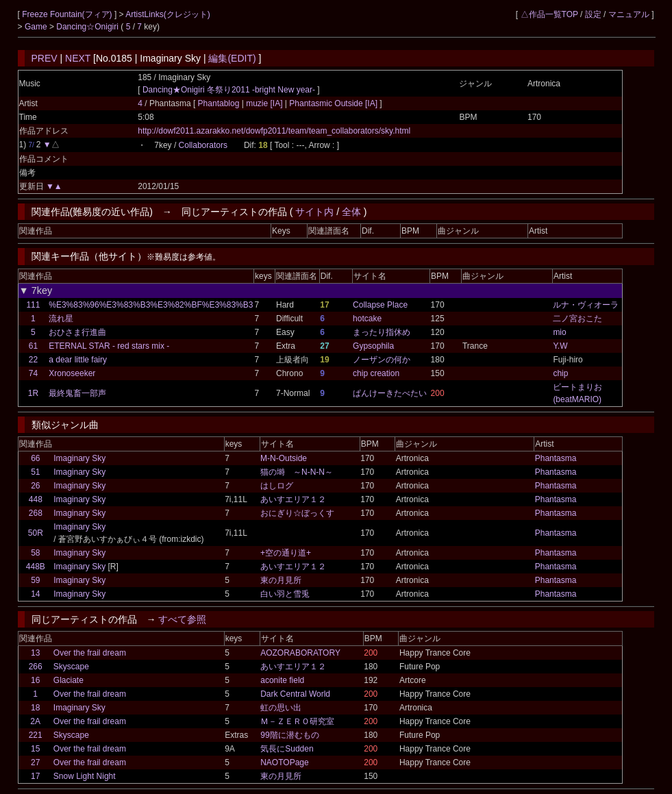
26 (35, 486)
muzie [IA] (264, 103)
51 (35, 472)
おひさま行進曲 (77, 332)
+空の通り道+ (286, 553)
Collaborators (203, 145)
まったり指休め (382, 332)
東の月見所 (281, 580)
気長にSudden (287, 749)
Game (37, 27)
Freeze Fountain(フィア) (68, 14)
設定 (593, 14)
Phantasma (556, 458)
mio (559, 332)
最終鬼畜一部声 (77, 393)
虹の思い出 (281, 708)
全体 (351, 212)
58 (35, 553)
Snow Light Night (85, 776)
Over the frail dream (90, 653)
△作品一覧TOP (549, 14)
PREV (45, 58)
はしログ (277, 486)
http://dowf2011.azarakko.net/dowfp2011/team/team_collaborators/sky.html (274, 131)
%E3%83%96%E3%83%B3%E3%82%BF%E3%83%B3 (151, 305)
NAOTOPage (284, 762)
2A (35, 721)
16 (35, 680)
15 (35, 749)
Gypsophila (373, 346)
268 (36, 513)
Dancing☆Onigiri (88, 27)
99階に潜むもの (289, 735)
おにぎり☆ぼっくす (297, 513)
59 (35, 580)
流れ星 (61, 319)
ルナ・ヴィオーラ (586, 305)
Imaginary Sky (79, 458)
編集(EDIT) (232, 58)
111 (33, 305)
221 (36, 735)
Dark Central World (295, 694)
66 (35, 458)
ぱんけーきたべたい (390, 393)
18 (35, 708)
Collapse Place (380, 305)
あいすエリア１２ (293, 499)
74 (33, 373)
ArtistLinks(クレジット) (167, 14)
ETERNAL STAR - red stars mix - (109, 346)
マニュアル (629, 14)
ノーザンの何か (382, 360)
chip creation (376, 373)
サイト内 (314, 212)
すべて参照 (182, 619)
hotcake (367, 319)
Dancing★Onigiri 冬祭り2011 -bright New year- (229, 90)
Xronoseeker (72, 373)
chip (560, 373)
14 (35, 594)
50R (36, 533)
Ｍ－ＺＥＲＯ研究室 (297, 721)
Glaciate (69, 680)
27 (35, 762)
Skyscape (71, 667)
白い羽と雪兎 (285, 594)
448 (36, 499)
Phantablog (220, 103)
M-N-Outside (284, 458)
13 (35, 653)
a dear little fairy (78, 360)
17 (35, 776)
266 (36, 667)
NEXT (78, 58)
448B (36, 567)
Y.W (560, 346)
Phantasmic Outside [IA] (333, 103)
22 (33, 360)
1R (33, 393)
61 (33, 346)
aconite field (282, 680)
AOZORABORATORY (300, 653)
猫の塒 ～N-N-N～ (297, 472)
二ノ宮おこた (577, 319)
